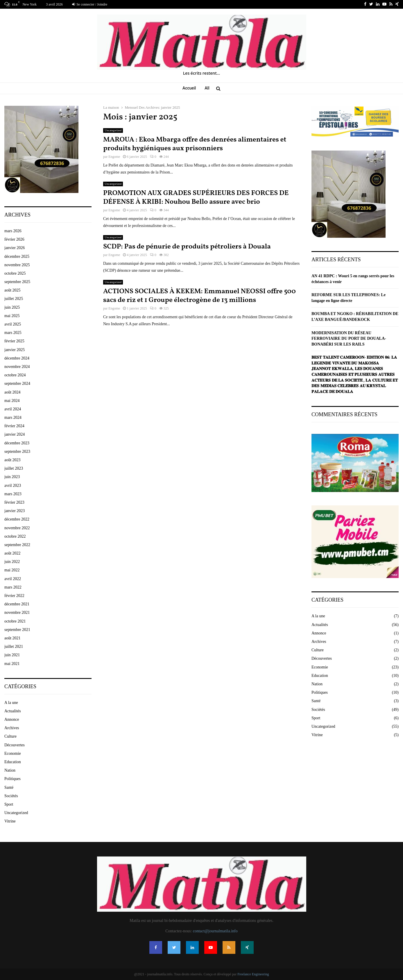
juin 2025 (12, 307)
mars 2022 (13, 587)
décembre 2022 (17, 519)
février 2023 (14, 502)
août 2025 (12, 290)
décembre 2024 (17, 358)
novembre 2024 (17, 367)
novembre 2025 (17, 265)
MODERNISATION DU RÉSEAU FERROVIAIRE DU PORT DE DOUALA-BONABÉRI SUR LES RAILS (349, 339)
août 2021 (12, 638)
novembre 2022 (17, 528)
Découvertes (15, 745)
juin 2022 (12, 562)
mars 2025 (13, 333)
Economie (13, 753)
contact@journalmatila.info (215, 931)
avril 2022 (13, 579)
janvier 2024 (15, 434)
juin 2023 (12, 477)
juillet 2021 (14, 647)
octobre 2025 (15, 273)
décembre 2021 (17, 604)
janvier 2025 (15, 350)
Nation (10, 770)
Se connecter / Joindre (90, 4)
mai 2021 (12, 664)
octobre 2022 (15, 536)
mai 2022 (12, 570)
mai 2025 (12, 316)
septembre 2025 (17, 282)
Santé (9, 787)
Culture (10, 736)
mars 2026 (13, 231)
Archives (12, 728)
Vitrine (10, 821)
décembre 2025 (17, 256)
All (207, 88)
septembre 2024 (17, 383)
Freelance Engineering (253, 974)
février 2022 (14, 596)
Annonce (12, 719)
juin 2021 (12, 655)
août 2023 (12, 460)
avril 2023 (13, 485)
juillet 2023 (14, 468)
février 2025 (14, 341)
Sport (9, 804)
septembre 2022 (17, 545)
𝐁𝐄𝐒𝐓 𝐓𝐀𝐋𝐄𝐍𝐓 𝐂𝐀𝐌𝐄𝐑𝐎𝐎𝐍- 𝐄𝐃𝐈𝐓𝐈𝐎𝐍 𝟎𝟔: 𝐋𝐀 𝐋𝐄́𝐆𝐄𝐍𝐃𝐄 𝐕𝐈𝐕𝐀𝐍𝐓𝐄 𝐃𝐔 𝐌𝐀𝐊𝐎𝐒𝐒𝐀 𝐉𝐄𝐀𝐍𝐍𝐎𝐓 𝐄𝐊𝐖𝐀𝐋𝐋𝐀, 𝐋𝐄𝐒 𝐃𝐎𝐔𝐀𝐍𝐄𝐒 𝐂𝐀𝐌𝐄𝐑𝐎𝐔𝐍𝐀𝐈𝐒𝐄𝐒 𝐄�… (355, 374)
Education (13, 762)
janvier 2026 (15, 248)
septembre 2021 (17, 630)
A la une (11, 703)
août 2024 (12, 392)
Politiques (12, 779)
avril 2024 (13, 409)
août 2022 (12, 553)
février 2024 (14, 426)
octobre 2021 (15, 621)
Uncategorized (113, 130)
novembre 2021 (17, 612)
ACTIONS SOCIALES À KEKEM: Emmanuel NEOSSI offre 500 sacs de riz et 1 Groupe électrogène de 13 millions (199, 296)
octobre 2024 (15, 375)
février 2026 (14, 239)
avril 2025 (13, 324)
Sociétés (11, 796)
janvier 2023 (15, 511)
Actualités (13, 711)
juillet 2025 (14, 299)
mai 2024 (12, 401)
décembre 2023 (17, 443)
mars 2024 (13, 417)
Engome (114, 157)
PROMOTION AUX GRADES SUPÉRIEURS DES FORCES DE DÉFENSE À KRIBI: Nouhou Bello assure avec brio (196, 198)
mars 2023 (13, 494)
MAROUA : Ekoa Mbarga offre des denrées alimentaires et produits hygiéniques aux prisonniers (195, 144)
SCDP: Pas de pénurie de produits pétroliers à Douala (187, 247)
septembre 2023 (17, 451)
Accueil (189, 88)
